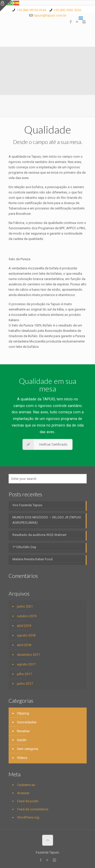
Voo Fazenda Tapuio (27, 505)
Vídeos (22, 758)
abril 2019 (24, 626)
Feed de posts (28, 801)
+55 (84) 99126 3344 (31, 10)
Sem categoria (28, 749)
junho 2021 (25, 606)
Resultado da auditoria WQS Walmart (39, 535)
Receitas (23, 731)
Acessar (23, 793)
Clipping (23, 713)
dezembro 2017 (28, 655)
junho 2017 (25, 684)
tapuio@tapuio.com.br (50, 15)
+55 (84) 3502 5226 (67, 10)
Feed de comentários (33, 809)
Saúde (22, 740)
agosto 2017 (26, 664)
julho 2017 (24, 674)
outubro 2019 (27, 616)
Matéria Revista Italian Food (32, 559)
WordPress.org (28, 817)
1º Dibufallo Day (24, 547)
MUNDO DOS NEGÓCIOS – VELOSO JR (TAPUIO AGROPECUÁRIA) (47, 520)
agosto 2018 (26, 635)
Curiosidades (27, 722)
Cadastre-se (26, 785)
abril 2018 (24, 645)
